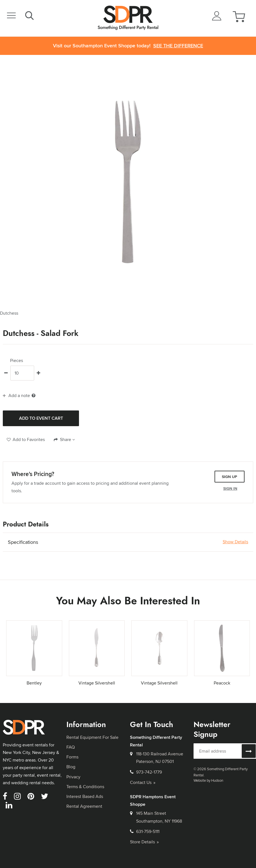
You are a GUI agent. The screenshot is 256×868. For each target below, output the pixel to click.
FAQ (71, 747)
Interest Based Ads (85, 796)
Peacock (222, 683)
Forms (72, 757)
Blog (71, 767)
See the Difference (178, 46)
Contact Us (143, 782)
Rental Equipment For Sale (92, 737)
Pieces (17, 361)
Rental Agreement (84, 806)
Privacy (73, 777)
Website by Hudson (208, 780)
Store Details (144, 842)
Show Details (235, 542)
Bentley (34, 683)
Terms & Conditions (85, 787)
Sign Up (230, 477)
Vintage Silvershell (97, 683)
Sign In (230, 488)
